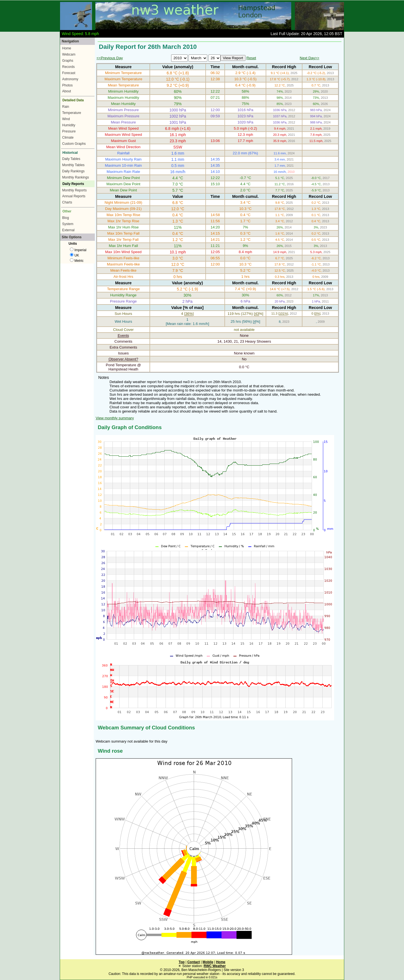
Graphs (68, 61)
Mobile (208, 962)
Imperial (78, 250)
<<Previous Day (110, 58)
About (67, 91)
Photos (67, 85)
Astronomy (70, 79)
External (68, 230)
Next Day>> (309, 58)
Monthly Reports (74, 190)
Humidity (69, 125)
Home (67, 48)
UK (74, 255)
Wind (66, 119)
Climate (68, 138)
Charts (67, 202)
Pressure (69, 131)
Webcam (69, 54)
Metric (77, 261)
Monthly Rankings (76, 177)
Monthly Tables (74, 165)
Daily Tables (71, 159)
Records (69, 67)
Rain (66, 107)
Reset (251, 58)
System (68, 224)
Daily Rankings (74, 171)
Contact (194, 962)
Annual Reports (74, 196)
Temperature (72, 113)
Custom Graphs (74, 144)
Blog (66, 218)
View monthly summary (115, 418)
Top (182, 962)
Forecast (69, 73)
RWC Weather (215, 966)
